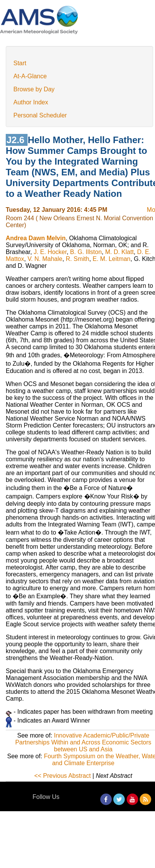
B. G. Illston (86, 252)
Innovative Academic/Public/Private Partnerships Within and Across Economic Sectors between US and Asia (83, 742)
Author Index (31, 102)
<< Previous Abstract (62, 776)
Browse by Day (34, 89)
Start (20, 63)
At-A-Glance (30, 76)
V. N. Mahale (45, 259)
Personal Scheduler (40, 115)
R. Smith (77, 259)
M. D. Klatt (120, 252)
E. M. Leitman (112, 259)
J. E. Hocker (50, 252)
